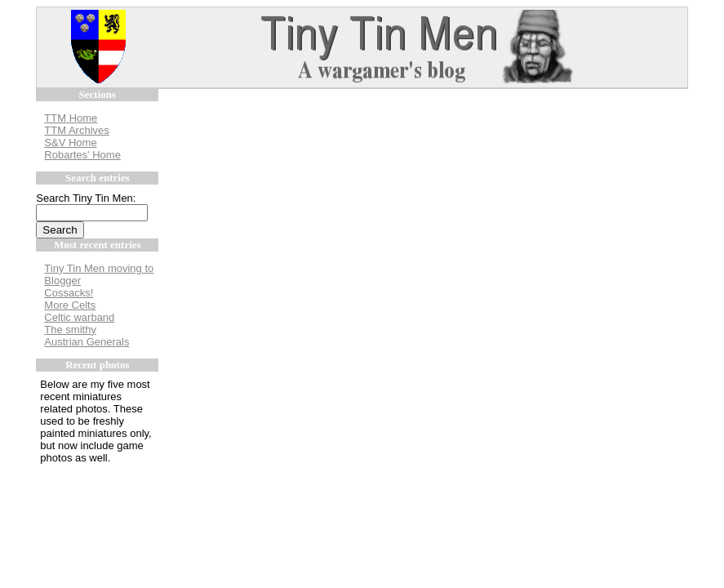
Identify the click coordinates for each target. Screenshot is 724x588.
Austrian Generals (87, 342)
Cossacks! (69, 293)
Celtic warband (79, 317)
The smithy (70, 330)
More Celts (70, 305)
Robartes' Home (82, 155)
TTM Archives (76, 130)
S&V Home (70, 143)
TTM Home (71, 118)
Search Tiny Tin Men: (86, 198)
